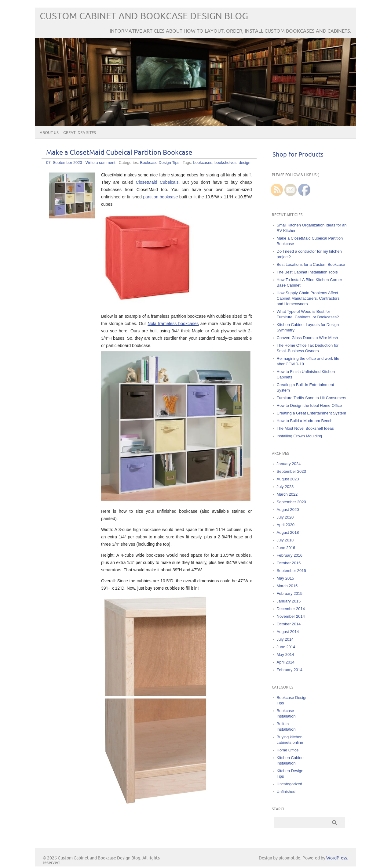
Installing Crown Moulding (300, 436)
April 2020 (286, 525)
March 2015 (287, 586)
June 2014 (286, 647)
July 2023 (285, 487)
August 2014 (288, 632)
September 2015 (291, 571)
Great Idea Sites (80, 133)
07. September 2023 (64, 163)
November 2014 (291, 616)
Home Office (288, 750)
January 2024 (289, 464)
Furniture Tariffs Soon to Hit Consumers (312, 398)
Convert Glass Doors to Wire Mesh (307, 338)
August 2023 (288, 479)
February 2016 (290, 555)
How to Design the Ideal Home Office (309, 405)
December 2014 (291, 609)
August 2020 (288, 510)
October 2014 (289, 624)
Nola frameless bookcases (173, 324)
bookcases (203, 163)
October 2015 (289, 563)
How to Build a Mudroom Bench (305, 421)
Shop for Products (298, 155)
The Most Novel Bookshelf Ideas (305, 428)
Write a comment (100, 163)
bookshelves (225, 163)
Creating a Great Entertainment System (312, 413)
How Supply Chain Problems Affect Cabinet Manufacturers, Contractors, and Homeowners (309, 298)
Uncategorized (290, 784)
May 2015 (285, 578)
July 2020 (285, 517)
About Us (49, 133)
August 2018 (288, 532)
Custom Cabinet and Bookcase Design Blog (144, 16)
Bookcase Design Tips (160, 163)
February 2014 (290, 670)
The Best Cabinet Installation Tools (307, 272)
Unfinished (286, 792)
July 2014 (285, 639)
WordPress (337, 858)
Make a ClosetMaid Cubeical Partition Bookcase (119, 153)
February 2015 (290, 593)
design (244, 163)
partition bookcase (160, 197)
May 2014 (285, 655)
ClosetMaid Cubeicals (157, 182)
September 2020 (291, 502)
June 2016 (286, 548)
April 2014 (286, 662)
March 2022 (287, 494)
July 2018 (285, 540)
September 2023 (291, 471)
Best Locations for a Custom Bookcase (311, 264)
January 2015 (289, 601)
